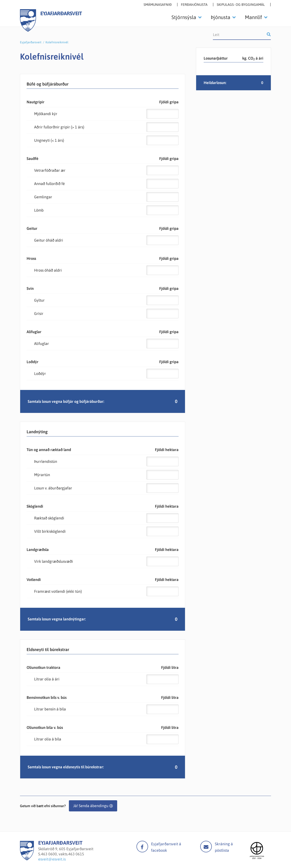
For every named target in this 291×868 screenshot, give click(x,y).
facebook (142, 847)
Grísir (39, 314)
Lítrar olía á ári (47, 679)
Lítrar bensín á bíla (50, 709)
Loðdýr (40, 374)
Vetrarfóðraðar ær (50, 170)
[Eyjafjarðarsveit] (27, 859)
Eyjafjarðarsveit (31, 42)
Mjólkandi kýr (46, 114)
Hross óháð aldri (48, 270)
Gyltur (39, 300)
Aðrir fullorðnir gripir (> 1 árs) (59, 127)
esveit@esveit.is (52, 859)
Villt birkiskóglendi (50, 531)
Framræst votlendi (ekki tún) (58, 591)
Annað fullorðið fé (49, 184)
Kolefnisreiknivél (57, 42)
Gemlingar (43, 197)
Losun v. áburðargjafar (53, 488)
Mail (206, 847)
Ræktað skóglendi (49, 518)
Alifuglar (42, 344)
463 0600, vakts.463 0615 (63, 854)
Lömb (39, 210)
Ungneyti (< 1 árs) (49, 140)
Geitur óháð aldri (49, 240)
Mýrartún (42, 475)
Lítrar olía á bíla (48, 739)
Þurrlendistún (46, 461)
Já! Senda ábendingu (91, 806)
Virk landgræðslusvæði (54, 561)
